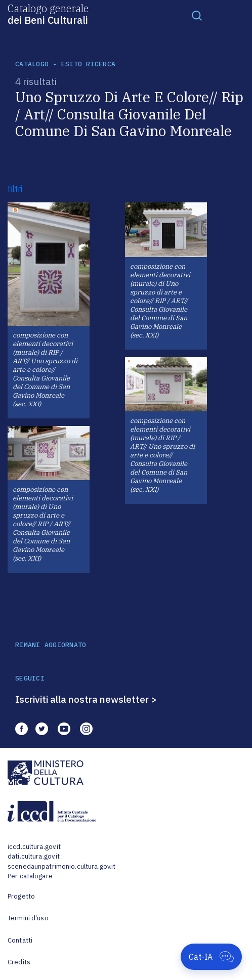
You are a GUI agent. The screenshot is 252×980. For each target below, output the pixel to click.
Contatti (20, 940)
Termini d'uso (28, 918)
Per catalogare (30, 876)
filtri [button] (15, 189)
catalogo (32, 64)
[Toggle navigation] (197, 15)
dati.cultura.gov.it (34, 856)
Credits (19, 962)
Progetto (21, 896)
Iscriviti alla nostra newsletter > (86, 699)
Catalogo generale (48, 14)
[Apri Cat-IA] (211, 957)
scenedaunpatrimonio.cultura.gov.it (61, 866)
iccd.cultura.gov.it (34, 847)
